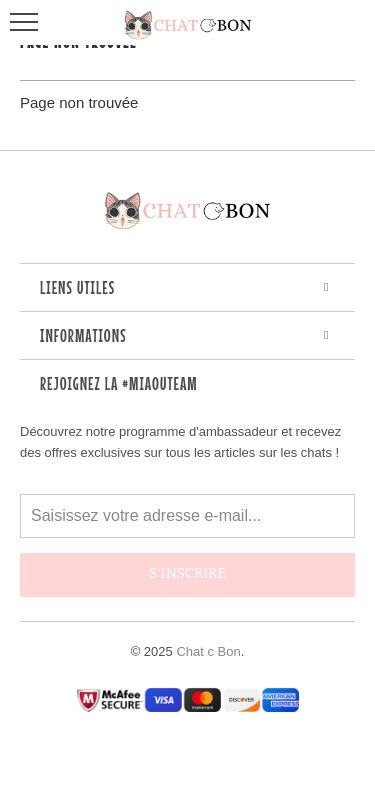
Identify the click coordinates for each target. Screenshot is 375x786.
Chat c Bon (208, 651)
